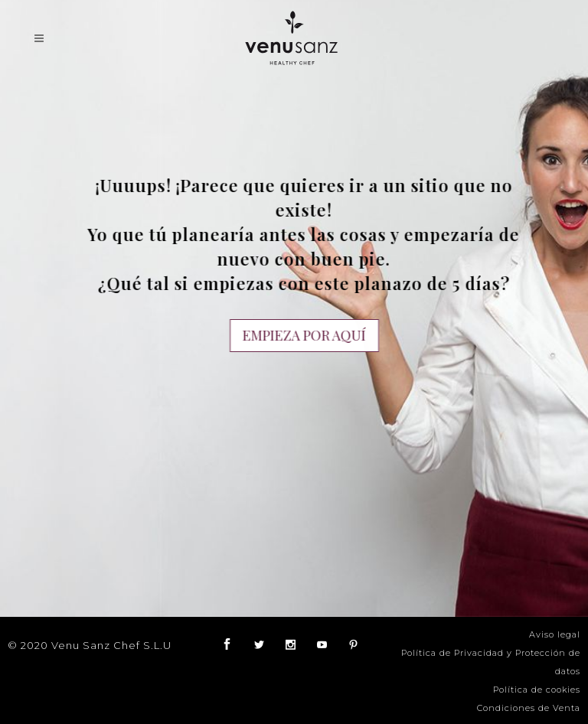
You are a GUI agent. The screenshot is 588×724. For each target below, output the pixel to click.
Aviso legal (555, 634)
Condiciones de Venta (529, 708)
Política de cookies (537, 690)
